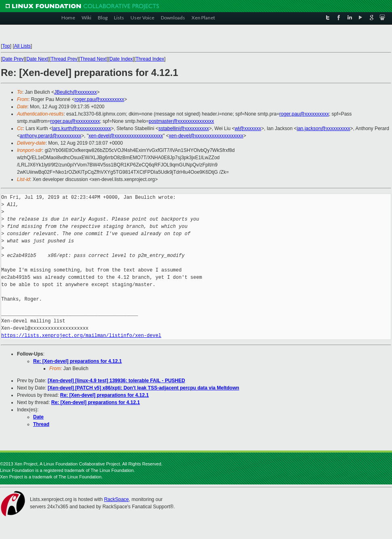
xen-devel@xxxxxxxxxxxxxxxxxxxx (126, 136)
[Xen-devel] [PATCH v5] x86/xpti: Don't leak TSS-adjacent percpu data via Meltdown (143, 388)
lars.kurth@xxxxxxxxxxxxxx (82, 128)
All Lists (22, 46)
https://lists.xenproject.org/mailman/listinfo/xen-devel (81, 336)
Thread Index (150, 59)
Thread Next (93, 59)
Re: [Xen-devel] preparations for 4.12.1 (77, 361)
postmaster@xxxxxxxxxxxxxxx (181, 121)
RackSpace (116, 499)
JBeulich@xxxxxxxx (76, 92)
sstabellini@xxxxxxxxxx (184, 128)
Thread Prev (64, 59)
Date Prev (13, 59)
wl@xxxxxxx (248, 128)
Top (6, 46)
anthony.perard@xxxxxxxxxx (51, 136)
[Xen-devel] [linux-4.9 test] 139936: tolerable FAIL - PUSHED (116, 381)
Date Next (37, 59)
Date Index (121, 59)
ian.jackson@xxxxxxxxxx (323, 128)
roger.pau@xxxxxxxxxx (99, 99)
